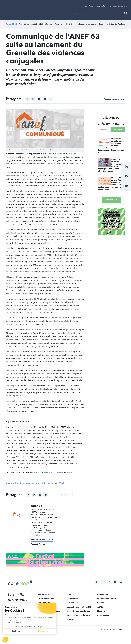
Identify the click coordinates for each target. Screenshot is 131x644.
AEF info (101, 607)
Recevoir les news (87, 24)
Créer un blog (102, 6)
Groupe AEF (103, 603)
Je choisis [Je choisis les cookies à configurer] (16, 631)
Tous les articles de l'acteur (112, 24)
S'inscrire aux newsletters (79, 611)
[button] (5, 640)
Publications (71, 13)
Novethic (101, 611)
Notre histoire (44, 594)
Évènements (86, 13)
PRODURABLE (103, 615)
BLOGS (50, 13)
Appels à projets (103, 13)
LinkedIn (59, 472)
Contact (71, 619)
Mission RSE (103, 594)
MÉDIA (41, 13)
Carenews (118, 129)
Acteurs (104, 129)
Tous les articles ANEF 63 (42, 540)
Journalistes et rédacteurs (79, 615)
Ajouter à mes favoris (114, 99)
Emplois (118, 13)
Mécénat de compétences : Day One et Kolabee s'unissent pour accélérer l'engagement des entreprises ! (111, 146)
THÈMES (59, 13)
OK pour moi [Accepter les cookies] (43, 631)
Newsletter (89, 6)
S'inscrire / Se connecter (119, 6)
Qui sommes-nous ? (47, 598)
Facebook (49, 472)
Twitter (70, 472)
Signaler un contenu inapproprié (73, 495)
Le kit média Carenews (107, 598)
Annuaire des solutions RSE (79, 607)
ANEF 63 (13, 24)
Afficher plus (112, 200)
